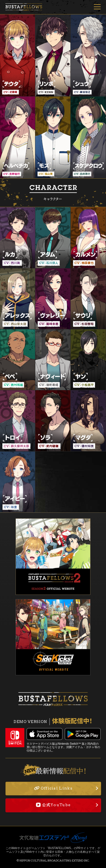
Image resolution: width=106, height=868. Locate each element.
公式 (53, 805)
